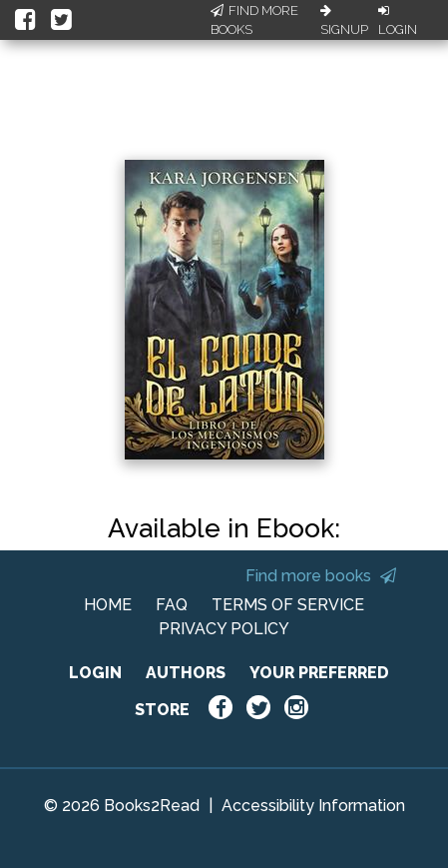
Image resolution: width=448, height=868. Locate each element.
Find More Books (254, 20)
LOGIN (95, 673)
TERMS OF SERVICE (288, 605)
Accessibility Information (313, 806)
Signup (344, 21)
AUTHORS (186, 673)
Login (398, 21)
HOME (108, 605)
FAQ (172, 605)
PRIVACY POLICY (224, 629)
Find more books (321, 576)
